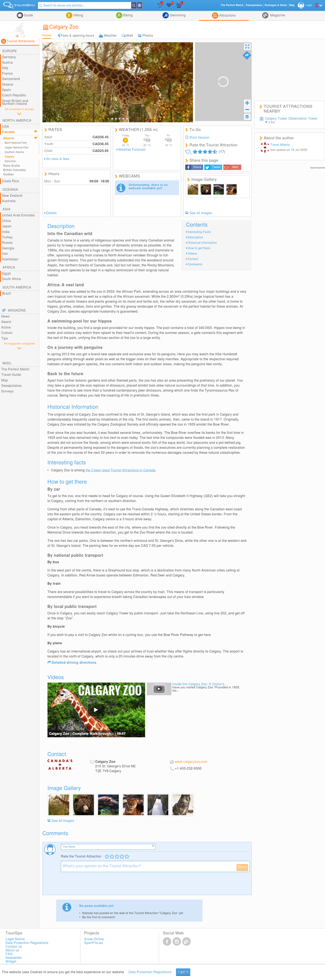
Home (47, 35)
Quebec (8, 174)
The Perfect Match (15, 369)
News (6, 317)
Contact (193, 259)
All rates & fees (58, 159)
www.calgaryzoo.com (191, 762)
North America (17, 121)
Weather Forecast (132, 150)
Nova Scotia (12, 166)
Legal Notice (15, 939)
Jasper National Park (17, 148)
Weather (110, 35)
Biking (128, 15)
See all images (201, 213)
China (7, 221)
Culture (7, 333)
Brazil (6, 294)
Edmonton (10, 161)
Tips (5, 338)
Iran (5, 254)
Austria (8, 63)
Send (242, 867)
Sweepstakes (12, 386)
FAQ (9, 954)
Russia (7, 243)
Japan (7, 226)
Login (309, 5)
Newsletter (14, 958)
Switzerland (11, 79)
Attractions (227, 16)
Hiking (78, 15)
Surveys (7, 391)
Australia (9, 201)
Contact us (14, 947)
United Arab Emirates (18, 215)
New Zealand (12, 196)
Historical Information (202, 243)
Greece (8, 85)
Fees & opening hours (77, 35)
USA (6, 127)
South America (17, 287)
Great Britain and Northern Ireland (15, 102)
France (7, 74)
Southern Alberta (14, 152)
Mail (235, 167)
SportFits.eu (93, 943)
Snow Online (94, 939)
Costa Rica (10, 181)
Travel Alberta (280, 145)
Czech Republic (14, 95)
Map (5, 380)
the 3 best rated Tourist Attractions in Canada (121, 470)
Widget (11, 962)
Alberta (9, 138)
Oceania (10, 190)
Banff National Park (16, 143)
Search (137, 5)
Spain (7, 90)
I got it (183, 972)
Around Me (142, 6)
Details (51, 213)
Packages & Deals (276, 5)
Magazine (277, 15)
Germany (9, 57)
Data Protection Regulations (150, 972)
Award (6, 322)
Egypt (6, 274)
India (6, 232)
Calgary (10, 157)
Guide (28, 15)
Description (195, 237)
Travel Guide (11, 375)
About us (12, 950)
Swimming (177, 15)
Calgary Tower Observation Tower (291, 120)
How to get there (199, 248)
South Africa (12, 279)
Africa (9, 268)
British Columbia (15, 170)
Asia (6, 209)
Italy (5, 68)
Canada (8, 132)
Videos (192, 254)
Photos (148, 35)
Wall (130, 35)
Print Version (199, 138)
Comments (195, 264)
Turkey (7, 237)
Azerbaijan (10, 259)
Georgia (8, 248)
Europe (10, 51)
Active (6, 327)
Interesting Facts (199, 232)
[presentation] (92, 885)
